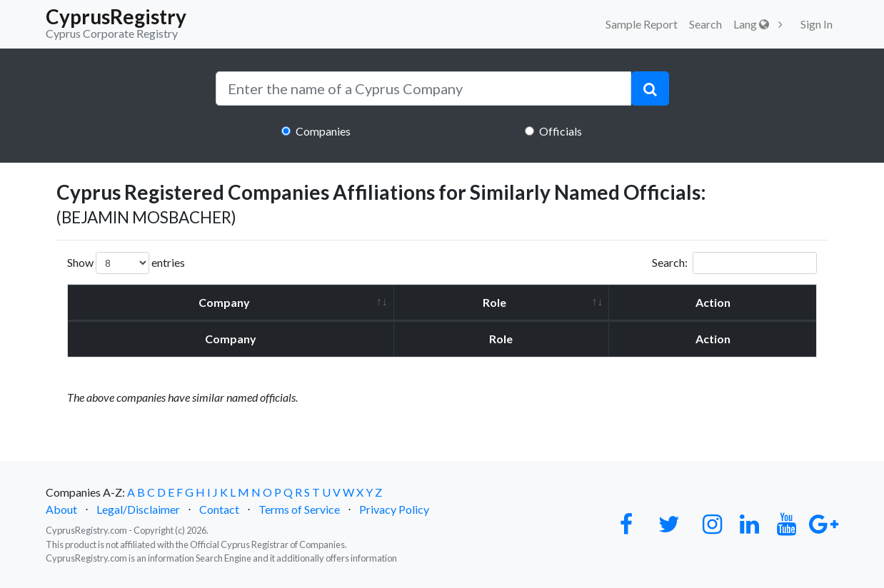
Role (494, 302)
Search (705, 24)
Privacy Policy (394, 509)
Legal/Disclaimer (138, 509)
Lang (751, 24)
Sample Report (642, 24)
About (61, 509)
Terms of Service (299, 509)
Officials (561, 131)
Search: (734, 263)
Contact (219, 509)
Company (224, 302)
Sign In (817, 24)
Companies (323, 131)
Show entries (126, 263)
